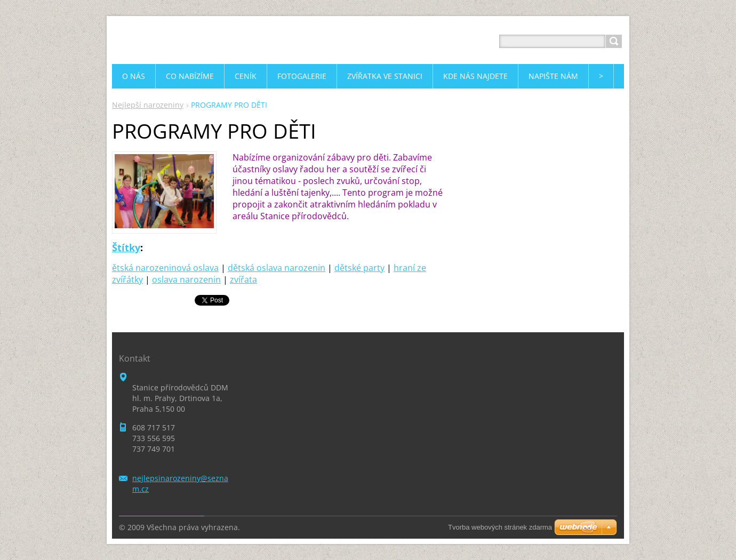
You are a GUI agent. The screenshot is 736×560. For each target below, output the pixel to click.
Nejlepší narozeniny (148, 105)
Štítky (126, 247)
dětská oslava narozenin (277, 268)
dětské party (359, 268)
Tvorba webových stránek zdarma (500, 527)
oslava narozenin (186, 279)
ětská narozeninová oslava (165, 268)
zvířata (243, 279)
